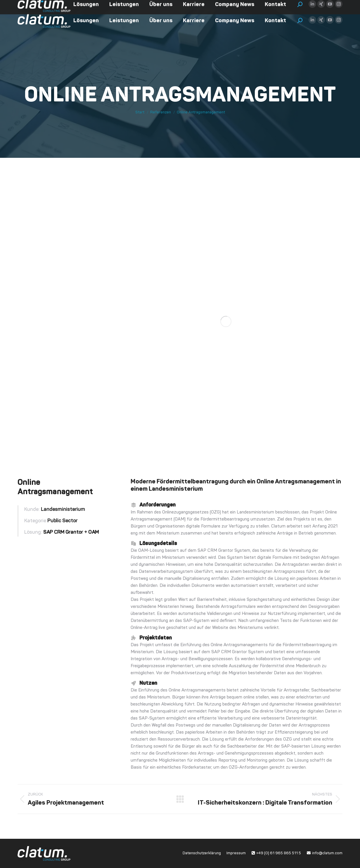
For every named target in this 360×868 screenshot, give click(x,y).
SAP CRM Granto (62, 532)
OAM (94, 532)
